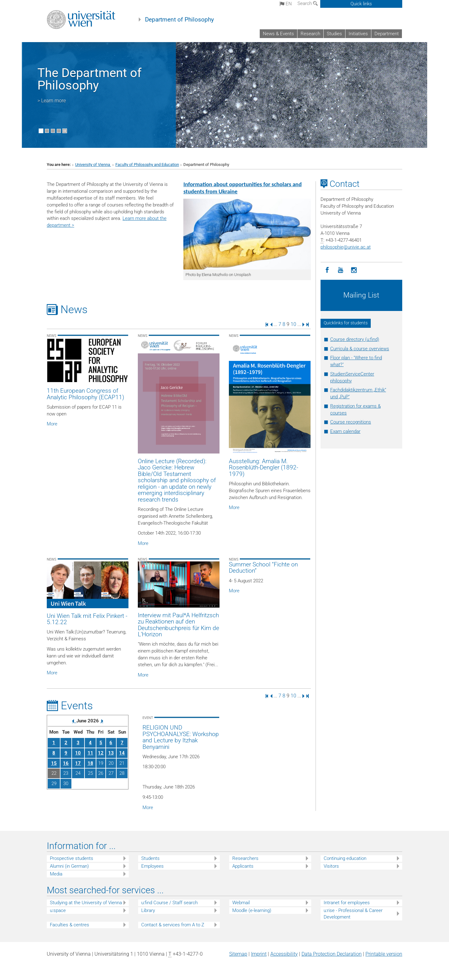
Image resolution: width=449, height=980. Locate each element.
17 (78, 763)
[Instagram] (354, 270)
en (286, 4)
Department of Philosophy (179, 20)
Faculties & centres (70, 925)
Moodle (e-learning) (252, 910)
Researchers (245, 858)
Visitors (331, 866)
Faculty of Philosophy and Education (147, 165)
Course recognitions (351, 422)
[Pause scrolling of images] (65, 131)
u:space (58, 910)
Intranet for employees (347, 903)
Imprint (259, 954)
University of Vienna (93, 165)
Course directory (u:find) (355, 339)
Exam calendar (345, 431)
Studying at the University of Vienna (86, 903)
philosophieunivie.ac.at (346, 247)
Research (310, 34)
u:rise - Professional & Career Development (353, 914)
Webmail (241, 903)
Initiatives (358, 34)
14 (122, 753)
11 (90, 753)
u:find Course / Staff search (169, 903)
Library (148, 910)
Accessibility (284, 954)
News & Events (278, 34)
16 (66, 763)
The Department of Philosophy (89, 79)
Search (308, 3)
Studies (334, 34)
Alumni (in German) (69, 866)
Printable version (384, 954)
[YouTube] (341, 270)
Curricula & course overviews (360, 349)
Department (387, 34)
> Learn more (52, 101)
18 (90, 763)
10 (293, 324)
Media (56, 874)
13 (111, 753)
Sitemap (238, 954)
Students (150, 858)
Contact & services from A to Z (173, 925)
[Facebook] (327, 270)
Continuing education (345, 858)
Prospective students (72, 858)
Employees (152, 866)
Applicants (243, 866)
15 (54, 763)
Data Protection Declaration (332, 954)
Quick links (361, 4)
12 (101, 753)
